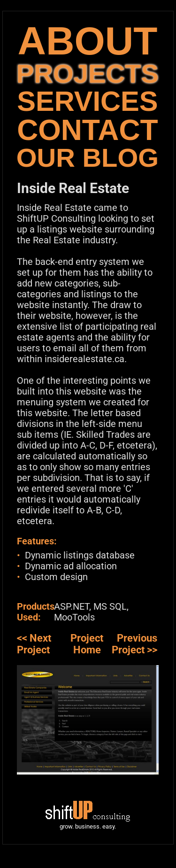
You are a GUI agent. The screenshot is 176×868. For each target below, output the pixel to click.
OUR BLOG (88, 158)
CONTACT (88, 130)
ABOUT (87, 41)
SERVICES (87, 101)
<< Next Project (34, 644)
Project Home (87, 644)
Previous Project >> (134, 644)
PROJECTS (88, 74)
